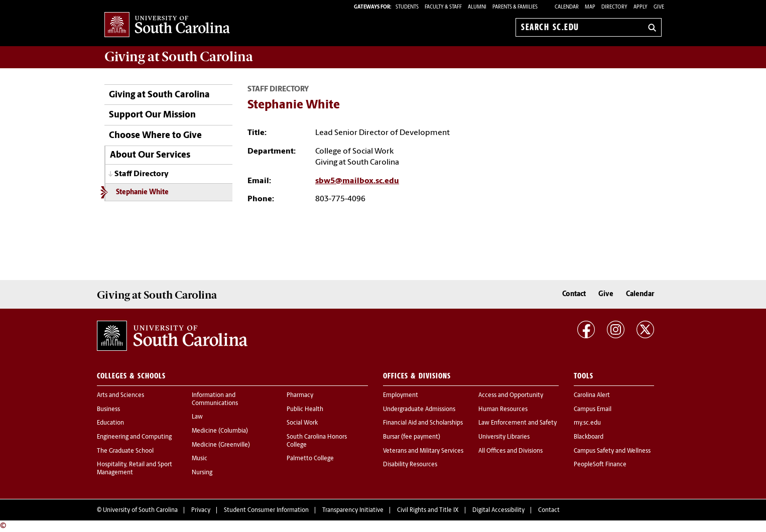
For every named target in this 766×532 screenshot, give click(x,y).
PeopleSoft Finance (600, 465)
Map (590, 7)
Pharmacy (300, 395)
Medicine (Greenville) (221, 445)
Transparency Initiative (353, 510)
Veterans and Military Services (423, 451)
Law (197, 417)
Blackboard (589, 437)
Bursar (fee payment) (412, 437)
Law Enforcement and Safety (518, 423)
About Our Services (150, 155)
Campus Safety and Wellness (612, 451)
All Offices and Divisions (510, 451)
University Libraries (504, 437)
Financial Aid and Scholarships (423, 423)
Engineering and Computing (134, 437)
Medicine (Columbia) (220, 431)
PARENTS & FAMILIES (515, 7)
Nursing (202, 473)
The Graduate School (125, 451)
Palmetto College (310, 459)
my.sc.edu (587, 423)
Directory (614, 7)
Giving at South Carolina (159, 95)
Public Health (305, 410)
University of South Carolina (140, 510)
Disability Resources (410, 465)
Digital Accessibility (498, 510)
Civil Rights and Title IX (428, 510)
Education (110, 423)
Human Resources (503, 410)
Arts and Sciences (120, 395)
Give (659, 7)
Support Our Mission (152, 115)
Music (200, 459)
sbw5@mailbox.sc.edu (357, 181)
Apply (641, 7)
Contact (574, 294)
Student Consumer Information (266, 510)
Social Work (302, 423)
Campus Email (593, 410)
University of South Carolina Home (167, 25)
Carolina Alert (592, 395)
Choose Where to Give (155, 136)
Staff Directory (142, 174)
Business (108, 410)
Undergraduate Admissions (419, 410)
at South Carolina (179, 57)
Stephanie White (142, 192)
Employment (401, 395)
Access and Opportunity (511, 395)
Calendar (567, 7)
